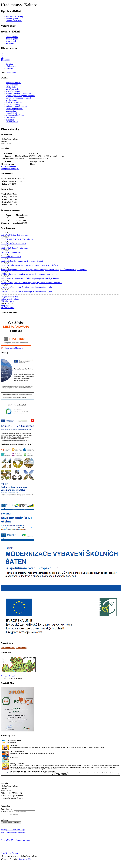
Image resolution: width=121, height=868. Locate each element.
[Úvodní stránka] (12, 37)
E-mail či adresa (7, 812)
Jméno (3, 809)
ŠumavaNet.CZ (25, 861)
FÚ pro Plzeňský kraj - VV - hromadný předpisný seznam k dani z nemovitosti (31, 283)
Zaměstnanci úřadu (8, 167)
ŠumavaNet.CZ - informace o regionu (16, 842)
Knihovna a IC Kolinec (10, 299)
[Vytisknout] (10, 43)
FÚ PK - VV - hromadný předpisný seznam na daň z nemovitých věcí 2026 (30, 265)
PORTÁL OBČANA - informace (14, 244)
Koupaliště (5, 305)
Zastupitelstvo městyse (10, 169)
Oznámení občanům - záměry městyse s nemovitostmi (22, 261)
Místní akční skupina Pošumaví (13, 834)
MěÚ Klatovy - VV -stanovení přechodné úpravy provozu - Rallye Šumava (30, 278)
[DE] (2, 55)
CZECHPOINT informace (11, 257)
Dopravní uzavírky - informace (14, 648)
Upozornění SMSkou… (14, 348)
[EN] (2, 58)
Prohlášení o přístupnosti (11, 855)
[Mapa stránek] (11, 41)
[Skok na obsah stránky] (14, 16)
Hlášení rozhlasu (7, 301)
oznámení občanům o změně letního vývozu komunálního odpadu (26, 287)
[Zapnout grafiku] (12, 19)
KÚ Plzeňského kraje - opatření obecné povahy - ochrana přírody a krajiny (30, 274)
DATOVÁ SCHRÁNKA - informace (15, 235)
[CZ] (2, 53)
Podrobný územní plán (10, 676)
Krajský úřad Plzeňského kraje (13, 831)
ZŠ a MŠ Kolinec (8, 308)
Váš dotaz (5, 822)
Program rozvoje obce (9, 297)
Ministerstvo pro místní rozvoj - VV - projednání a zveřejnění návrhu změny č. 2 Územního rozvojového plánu (44, 270)
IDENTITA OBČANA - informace (14, 248)
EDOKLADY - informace (11, 252)
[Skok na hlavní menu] (14, 21)
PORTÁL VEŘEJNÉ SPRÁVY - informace (18, 239)
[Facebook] (5, 60)
